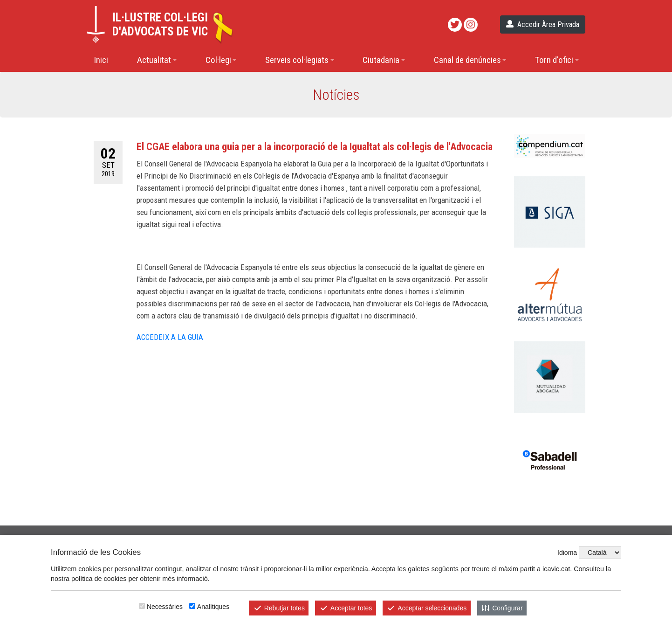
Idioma (567, 553)
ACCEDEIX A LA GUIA (171, 337)
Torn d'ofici (554, 60)
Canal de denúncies (467, 60)
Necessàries (165, 607)
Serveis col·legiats (297, 60)
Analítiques (213, 607)
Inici (101, 60)
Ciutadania (381, 60)
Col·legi (218, 60)
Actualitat (154, 60)
